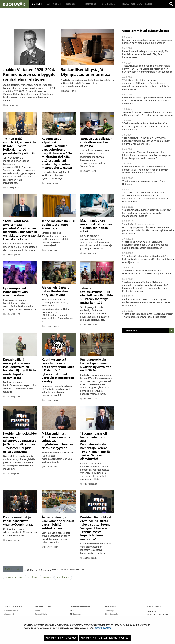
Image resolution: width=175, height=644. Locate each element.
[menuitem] (37, 4)
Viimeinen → (63, 577)
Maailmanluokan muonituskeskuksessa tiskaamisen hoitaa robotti (96, 226)
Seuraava (47, 577)
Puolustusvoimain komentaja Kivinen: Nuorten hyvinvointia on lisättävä (96, 365)
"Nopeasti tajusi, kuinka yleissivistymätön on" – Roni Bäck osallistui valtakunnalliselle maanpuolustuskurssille (148, 213)
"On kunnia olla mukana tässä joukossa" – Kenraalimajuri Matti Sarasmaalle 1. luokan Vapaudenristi (145, 126)
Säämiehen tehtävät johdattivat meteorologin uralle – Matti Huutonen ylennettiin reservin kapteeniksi (147, 101)
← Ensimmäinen (14, 577)
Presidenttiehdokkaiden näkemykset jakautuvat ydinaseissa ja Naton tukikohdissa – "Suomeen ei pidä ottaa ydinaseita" (20, 443)
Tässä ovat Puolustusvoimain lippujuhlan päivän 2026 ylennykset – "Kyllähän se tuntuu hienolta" (148, 114)
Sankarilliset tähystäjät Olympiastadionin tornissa (86, 72)
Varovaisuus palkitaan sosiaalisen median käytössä (96, 142)
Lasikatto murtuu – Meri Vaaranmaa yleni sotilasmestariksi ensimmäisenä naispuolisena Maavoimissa (146, 302)
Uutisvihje (109, 611)
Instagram (76, 614)
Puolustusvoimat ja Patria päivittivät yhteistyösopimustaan (19, 521)
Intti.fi (38, 611)
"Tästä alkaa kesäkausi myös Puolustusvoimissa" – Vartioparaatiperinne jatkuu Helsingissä (148, 315)
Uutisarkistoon (134, 331)
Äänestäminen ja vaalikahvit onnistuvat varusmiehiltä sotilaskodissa (58, 523)
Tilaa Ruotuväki (112, 614)
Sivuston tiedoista (102, 628)
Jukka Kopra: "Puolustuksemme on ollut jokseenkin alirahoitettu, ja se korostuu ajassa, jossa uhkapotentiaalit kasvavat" (147, 155)
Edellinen (32, 577)
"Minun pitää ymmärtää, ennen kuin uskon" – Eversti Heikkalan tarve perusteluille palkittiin (20, 146)
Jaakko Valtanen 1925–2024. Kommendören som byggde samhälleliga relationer (29, 74)
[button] (13, 569)
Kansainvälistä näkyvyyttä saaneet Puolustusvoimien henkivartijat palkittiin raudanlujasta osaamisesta (20, 369)
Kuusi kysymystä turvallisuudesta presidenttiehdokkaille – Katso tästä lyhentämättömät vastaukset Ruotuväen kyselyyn (58, 370)
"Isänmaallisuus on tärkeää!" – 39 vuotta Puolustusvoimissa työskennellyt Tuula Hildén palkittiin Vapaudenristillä (146, 141)
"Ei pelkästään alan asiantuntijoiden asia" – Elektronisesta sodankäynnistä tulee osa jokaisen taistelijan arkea (148, 259)
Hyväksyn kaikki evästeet (61, 638)
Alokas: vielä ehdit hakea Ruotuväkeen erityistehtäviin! (56, 291)
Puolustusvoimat (11, 611)
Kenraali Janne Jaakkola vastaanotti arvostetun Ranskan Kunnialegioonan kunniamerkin (147, 41)
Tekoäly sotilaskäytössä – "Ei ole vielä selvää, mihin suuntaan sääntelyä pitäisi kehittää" (97, 295)
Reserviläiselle (41, 614)
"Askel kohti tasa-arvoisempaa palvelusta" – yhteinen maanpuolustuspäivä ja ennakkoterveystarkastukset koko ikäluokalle (24, 230)
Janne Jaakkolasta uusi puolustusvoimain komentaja (58, 225)
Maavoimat (9, 614)
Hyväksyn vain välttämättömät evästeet (105, 638)
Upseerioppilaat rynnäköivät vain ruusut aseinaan (15, 292)
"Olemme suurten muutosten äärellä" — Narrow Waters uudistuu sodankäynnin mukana (148, 272)
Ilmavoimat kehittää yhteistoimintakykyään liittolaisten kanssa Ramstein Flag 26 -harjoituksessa (145, 54)
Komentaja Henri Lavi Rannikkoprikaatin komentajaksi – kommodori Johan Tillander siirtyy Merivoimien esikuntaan (145, 170)
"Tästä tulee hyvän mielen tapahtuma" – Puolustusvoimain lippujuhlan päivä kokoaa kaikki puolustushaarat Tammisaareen (145, 245)
